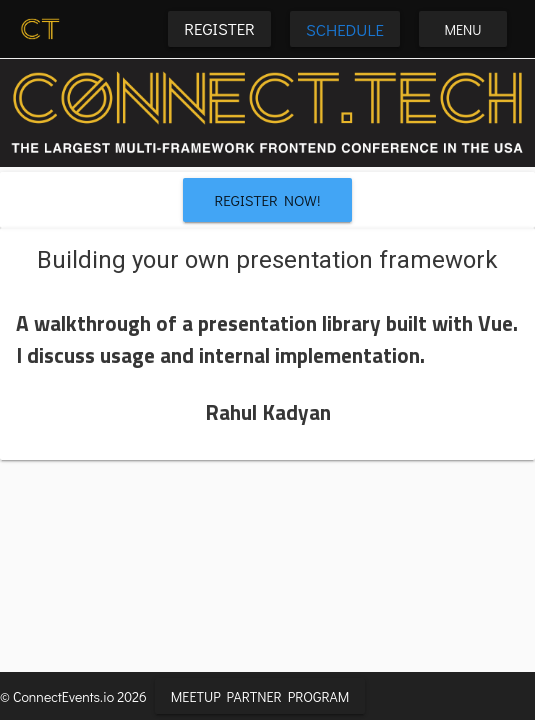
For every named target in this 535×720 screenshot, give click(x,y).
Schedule (345, 29)
